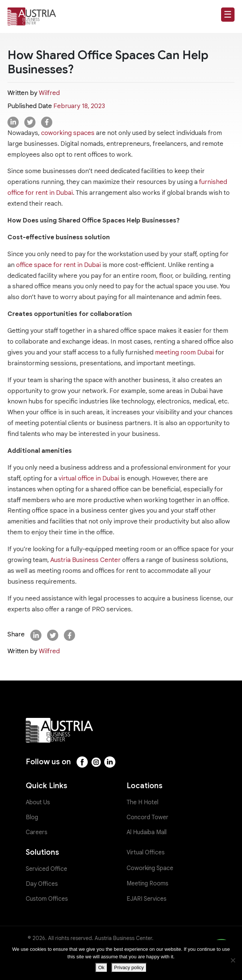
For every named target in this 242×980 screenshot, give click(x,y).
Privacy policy (129, 967)
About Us (38, 802)
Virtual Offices (146, 852)
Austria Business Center (86, 560)
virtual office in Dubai (89, 478)
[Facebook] (82, 762)
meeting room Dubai (184, 352)
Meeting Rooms (148, 884)
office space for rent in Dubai (58, 265)
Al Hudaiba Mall (147, 832)
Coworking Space (150, 868)
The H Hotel (142, 802)
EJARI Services (147, 899)
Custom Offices (47, 899)
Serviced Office (46, 869)
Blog (32, 817)
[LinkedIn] (110, 762)
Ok (101, 967)
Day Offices (42, 884)
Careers (37, 832)
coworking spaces (68, 133)
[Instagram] (96, 762)
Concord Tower (148, 817)
